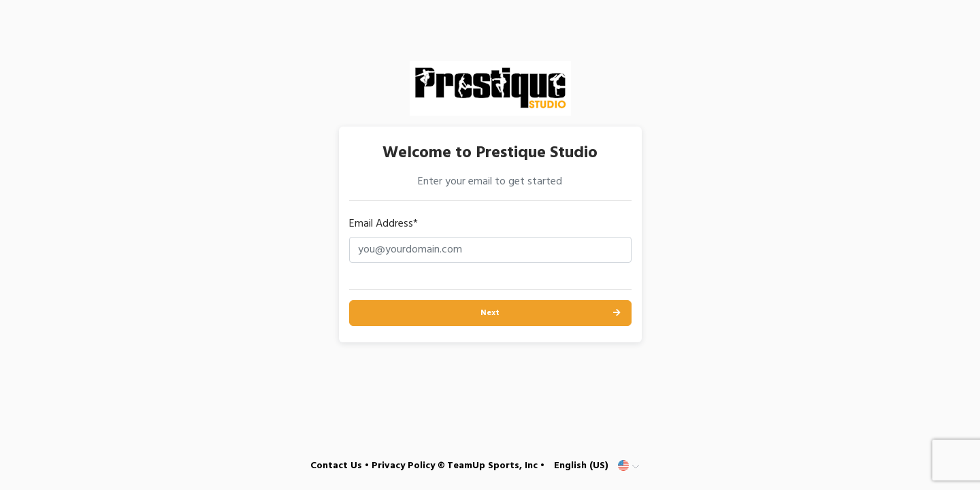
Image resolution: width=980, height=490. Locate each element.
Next (490, 313)
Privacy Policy (403, 466)
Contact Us (336, 466)
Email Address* (383, 224)
